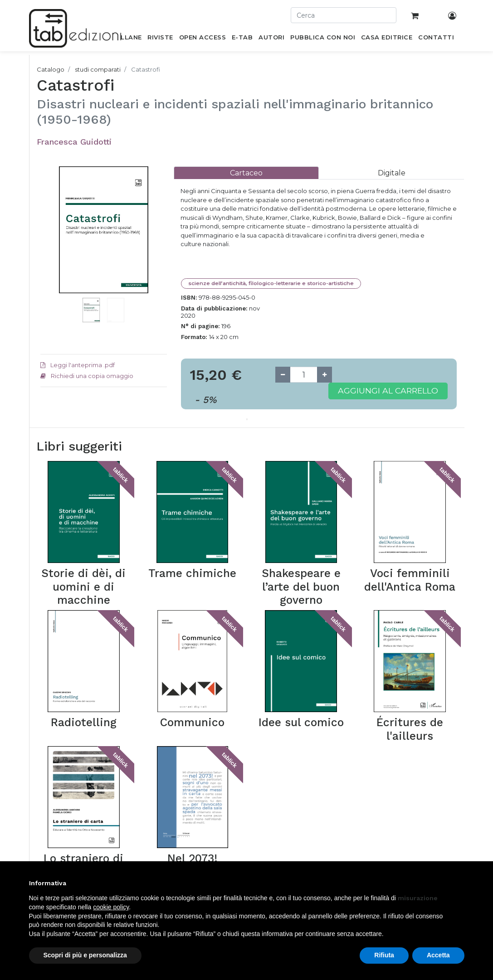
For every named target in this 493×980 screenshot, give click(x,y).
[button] (50, 257)
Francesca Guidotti (74, 142)
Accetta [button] (438, 955)
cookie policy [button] (111, 907)
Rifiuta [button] (384, 955)
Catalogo (51, 69)
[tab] (246, 173)
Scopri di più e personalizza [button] (85, 955)
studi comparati (98, 69)
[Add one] (325, 375)
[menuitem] (126, 39)
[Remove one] (283, 375)
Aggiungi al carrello (388, 391)
